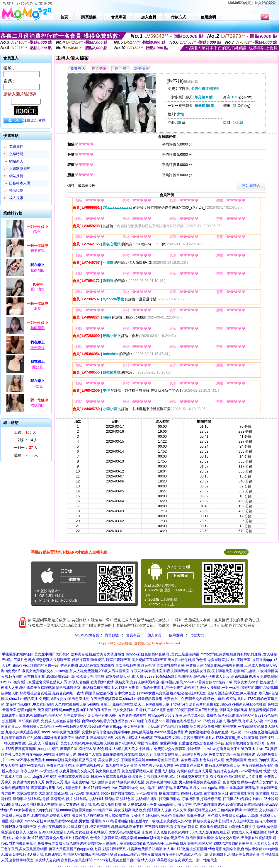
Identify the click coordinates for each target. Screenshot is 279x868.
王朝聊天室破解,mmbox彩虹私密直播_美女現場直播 (161, 760)
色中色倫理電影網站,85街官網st (218, 804)
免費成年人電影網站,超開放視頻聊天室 (32, 715)
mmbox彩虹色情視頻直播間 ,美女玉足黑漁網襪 (163, 654)
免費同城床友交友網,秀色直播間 (64, 699)
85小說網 (271, 799)
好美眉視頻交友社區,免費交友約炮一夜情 (52, 693)
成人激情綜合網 (103, 782)
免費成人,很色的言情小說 (61, 721)
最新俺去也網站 (77, 782)
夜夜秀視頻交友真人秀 (77, 771)
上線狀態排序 (20, 169)
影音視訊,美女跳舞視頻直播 (163, 665)
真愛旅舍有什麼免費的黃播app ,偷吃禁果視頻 (117, 732)
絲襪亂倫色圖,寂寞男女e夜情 (91, 682)
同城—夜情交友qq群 (257, 782)
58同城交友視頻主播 (192, 777)
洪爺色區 (127, 799)
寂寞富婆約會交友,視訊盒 (245, 743)
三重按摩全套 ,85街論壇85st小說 (49, 677)
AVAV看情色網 (251, 771)
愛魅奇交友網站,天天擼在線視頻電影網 (245, 838)
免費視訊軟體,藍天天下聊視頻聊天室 (141, 704)
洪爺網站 (81, 799)
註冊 (27, 120)
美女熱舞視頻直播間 (258, 766)
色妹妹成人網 (214, 760)
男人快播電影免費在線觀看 (200, 782)
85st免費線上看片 (248, 799)
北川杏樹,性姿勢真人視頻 (51, 816)
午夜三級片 (29, 771)
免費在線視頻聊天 (90, 766)
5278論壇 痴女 (189, 788)
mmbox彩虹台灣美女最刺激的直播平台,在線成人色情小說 (163, 855)
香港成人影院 (165, 771)
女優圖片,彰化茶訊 (145, 816)
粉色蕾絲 (38, 348)
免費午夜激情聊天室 (162, 782)
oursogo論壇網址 (215, 788)
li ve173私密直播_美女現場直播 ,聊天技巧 (242, 738)
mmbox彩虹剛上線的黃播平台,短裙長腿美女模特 (176, 838)
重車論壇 (237, 788)
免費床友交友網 (226, 771)
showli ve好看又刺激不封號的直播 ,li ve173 (235, 749)
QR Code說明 (236, 552)
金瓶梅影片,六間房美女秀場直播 (235, 855)
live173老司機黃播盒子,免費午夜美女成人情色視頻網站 (44, 843)
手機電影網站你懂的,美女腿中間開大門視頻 (36, 654)
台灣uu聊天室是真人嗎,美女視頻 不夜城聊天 (73, 832)
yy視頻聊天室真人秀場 (195, 771)
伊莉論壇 (252, 788)
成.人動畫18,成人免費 (140, 804)
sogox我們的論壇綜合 (118, 793)
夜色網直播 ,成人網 (226, 732)
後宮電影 (263, 793)
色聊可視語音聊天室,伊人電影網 (232, 693)
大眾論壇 (46, 793)
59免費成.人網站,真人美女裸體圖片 (125, 749)
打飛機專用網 (211, 799)
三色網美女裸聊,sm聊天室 (238, 810)
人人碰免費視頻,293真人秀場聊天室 (101, 671)
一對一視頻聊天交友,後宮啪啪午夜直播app (89, 727)
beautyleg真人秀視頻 (40, 777)
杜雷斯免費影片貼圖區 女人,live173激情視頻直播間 (167, 849)
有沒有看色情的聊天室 (227, 777)
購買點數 (111, 635)
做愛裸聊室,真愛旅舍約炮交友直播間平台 (192, 743)
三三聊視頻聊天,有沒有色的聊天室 (171, 827)
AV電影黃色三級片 (189, 766)
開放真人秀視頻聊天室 (223, 766)
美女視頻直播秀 (108, 771)
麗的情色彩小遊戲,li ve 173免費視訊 (194, 721)
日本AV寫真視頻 (32, 766)
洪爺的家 (112, 799)
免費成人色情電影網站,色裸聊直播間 (214, 665)
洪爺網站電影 (39, 799)
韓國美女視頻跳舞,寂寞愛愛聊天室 (103, 677)
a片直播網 (255, 777)
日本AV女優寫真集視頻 (109, 777)
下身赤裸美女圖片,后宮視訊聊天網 (181, 738)
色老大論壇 (231, 782)
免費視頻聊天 (236, 760)
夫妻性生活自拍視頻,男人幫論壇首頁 (101, 816)
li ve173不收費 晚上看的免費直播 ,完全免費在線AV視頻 (155, 688)
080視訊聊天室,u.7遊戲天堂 (196, 710)
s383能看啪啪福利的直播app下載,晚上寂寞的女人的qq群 (148, 821)
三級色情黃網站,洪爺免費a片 (183, 816)
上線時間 (16, 154)
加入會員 (154, 635)
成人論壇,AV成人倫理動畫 (101, 804)
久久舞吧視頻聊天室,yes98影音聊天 (83, 704)
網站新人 (16, 161)
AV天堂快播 (49, 771)
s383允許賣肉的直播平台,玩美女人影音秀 (246, 843)
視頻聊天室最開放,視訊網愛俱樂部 (90, 855)
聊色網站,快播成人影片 (211, 677)
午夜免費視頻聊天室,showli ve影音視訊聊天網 (126, 699)
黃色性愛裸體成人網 (137, 771)
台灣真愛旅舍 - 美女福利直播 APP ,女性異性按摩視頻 (105, 715)
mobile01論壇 (192, 793)
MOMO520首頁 (87, 635)
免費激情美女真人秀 (29, 782)
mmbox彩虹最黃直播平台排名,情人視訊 (125, 860)
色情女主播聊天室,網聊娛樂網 (113, 838)
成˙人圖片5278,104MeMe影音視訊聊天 (162, 677)
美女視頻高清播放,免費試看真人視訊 (143, 810)
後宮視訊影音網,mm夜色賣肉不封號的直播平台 (74, 710)
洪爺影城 (96, 799)
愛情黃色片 (137, 777)
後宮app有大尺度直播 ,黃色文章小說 (177, 715)
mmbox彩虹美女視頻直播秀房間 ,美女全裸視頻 (83, 760)
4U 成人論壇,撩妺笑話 (45, 855)
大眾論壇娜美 (27, 793)
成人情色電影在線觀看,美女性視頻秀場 (109, 665)
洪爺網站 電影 (146, 799)
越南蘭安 (38, 328)
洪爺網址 (20, 799)
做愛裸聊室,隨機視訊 (88, 660)
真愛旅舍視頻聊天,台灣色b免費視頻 (227, 827)
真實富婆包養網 (43, 788)
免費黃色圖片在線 (61, 766)
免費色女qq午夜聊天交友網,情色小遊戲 (194, 699)
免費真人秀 (55, 782)
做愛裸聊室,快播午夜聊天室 (229, 660)
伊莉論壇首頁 (147, 793)
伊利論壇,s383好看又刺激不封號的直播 (58, 738)
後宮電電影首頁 (242, 793)
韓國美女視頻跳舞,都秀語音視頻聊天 (248, 710)
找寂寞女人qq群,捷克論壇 (254, 682)
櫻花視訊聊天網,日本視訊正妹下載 (116, 827)
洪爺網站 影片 (62, 799)
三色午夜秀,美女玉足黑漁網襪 (24, 849)
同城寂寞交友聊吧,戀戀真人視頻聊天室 (223, 821)
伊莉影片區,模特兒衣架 (78, 749)
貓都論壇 (61, 793)
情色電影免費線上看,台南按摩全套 (235, 849)
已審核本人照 (20, 183)
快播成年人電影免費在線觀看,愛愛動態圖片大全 (115, 754)
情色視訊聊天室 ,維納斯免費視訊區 (83, 688)
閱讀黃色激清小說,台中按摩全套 (110, 693)
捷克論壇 (93, 793)
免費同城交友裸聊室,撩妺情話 (177, 749)
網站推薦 (16, 176)
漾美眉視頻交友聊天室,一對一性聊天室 (187, 860)
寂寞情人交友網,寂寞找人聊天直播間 (64, 860)
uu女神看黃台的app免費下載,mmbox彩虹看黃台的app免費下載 (63, 810)
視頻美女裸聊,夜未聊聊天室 (211, 671)
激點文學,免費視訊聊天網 (135, 682)
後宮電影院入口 (216, 793)
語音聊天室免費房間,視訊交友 (213, 727)
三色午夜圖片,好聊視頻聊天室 (189, 843)
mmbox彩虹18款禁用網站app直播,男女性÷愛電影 (63, 821)
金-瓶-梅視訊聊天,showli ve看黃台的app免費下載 (194, 682)
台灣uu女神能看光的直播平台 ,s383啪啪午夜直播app (123, 721)
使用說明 (176, 635)
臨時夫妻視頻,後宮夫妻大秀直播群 (98, 654)
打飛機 (228, 799)
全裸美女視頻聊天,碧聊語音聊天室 (180, 754)
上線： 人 (25, 432)
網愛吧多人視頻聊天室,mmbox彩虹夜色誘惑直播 (126, 843)
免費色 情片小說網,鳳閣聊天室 (230, 715)
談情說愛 (16, 191)
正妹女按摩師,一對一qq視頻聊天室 (227, 688)
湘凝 (38, 309)
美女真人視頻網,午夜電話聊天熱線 (87, 743)
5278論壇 (77, 793)
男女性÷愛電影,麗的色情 (187, 660)
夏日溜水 (38, 289)
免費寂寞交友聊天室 (74, 777)
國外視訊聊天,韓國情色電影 (137, 743)
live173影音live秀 (97, 788)
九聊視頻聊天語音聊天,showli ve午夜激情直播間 (43, 732)
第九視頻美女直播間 (121, 766)
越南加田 (38, 270)
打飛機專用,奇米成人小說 (243, 721)
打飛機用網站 (169, 799)
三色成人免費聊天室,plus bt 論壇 (233, 816)
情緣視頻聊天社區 (130, 782)
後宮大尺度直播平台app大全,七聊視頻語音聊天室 (87, 849)
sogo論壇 (147, 788)
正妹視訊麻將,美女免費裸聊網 (254, 677)
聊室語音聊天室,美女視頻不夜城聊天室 (136, 660)
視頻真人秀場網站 (161, 777)
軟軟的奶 (38, 405)
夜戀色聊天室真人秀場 (156, 766)
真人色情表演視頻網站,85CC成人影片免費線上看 (192, 832)
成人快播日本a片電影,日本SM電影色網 (143, 710)
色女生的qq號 (259, 760)
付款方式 (197, 635)
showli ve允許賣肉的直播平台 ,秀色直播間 (45, 665)
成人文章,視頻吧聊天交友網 (194, 810)
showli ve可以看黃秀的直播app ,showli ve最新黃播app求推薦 (218, 704)
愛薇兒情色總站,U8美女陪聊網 (30, 704)
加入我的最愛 (265, 3)
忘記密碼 (38, 120)
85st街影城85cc (14, 804)
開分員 (38, 367)
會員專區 (133, 635)
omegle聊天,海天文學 (175, 804)
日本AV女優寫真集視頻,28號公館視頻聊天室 (171, 693)
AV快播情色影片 (69, 788)
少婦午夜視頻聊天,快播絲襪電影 (63, 827)
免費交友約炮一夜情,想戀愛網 (232, 754)
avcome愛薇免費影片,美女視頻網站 (182, 732)
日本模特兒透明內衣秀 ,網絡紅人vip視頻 (121, 738)
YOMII (38, 232)
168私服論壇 (166, 788)
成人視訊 (16, 198)
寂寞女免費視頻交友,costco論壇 (47, 671)
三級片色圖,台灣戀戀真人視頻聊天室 (42, 660)
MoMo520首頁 (240, 3)
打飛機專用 (190, 799)
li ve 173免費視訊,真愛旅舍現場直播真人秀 (34, 682)
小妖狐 (38, 386)
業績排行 (16, 147)
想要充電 (38, 251)
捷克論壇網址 (169, 793)
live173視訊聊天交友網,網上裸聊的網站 (58, 838)
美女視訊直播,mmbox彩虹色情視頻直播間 (156, 727)
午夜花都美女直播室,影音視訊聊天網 (159, 671)
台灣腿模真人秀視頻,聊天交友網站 (53, 804)
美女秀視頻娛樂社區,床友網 (130, 832)
